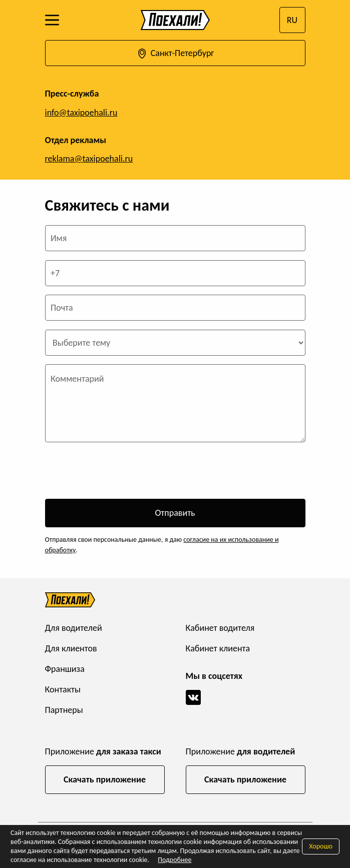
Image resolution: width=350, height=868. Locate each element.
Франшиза (65, 669)
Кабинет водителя (220, 628)
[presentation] (121, 471)
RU (292, 20)
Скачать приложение (105, 779)
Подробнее (174, 860)
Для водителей (74, 628)
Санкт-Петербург (175, 54)
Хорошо (321, 846)
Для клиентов (71, 648)
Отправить (175, 513)
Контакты (63, 689)
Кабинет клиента (218, 648)
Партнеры (64, 710)
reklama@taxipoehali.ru (89, 159)
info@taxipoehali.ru (81, 113)
